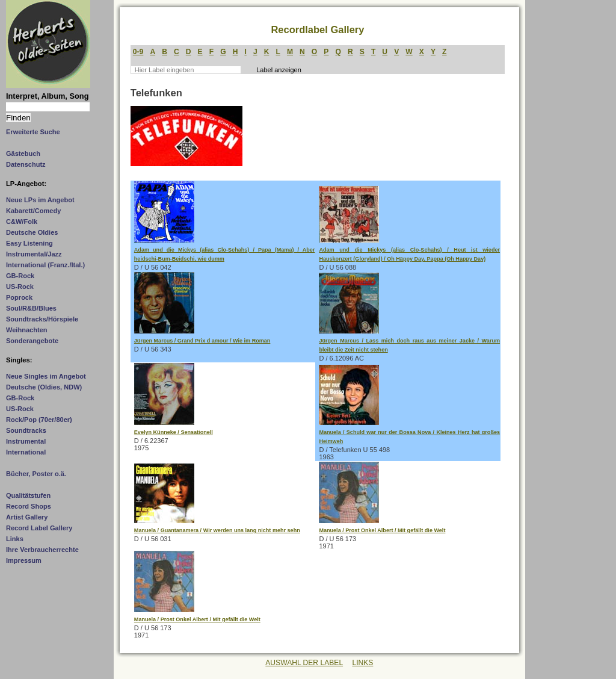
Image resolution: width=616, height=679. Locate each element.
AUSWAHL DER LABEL (304, 663)
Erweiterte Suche (33, 132)
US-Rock (20, 287)
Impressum (24, 560)
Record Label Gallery (39, 528)
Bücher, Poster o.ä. (36, 474)
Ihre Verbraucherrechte (42, 550)
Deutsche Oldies (32, 232)
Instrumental (26, 441)
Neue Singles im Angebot (46, 376)
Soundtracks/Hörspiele (42, 319)
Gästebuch (23, 153)
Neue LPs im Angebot (40, 200)
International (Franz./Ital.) (45, 265)
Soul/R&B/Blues (31, 308)
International (26, 452)
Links (15, 539)
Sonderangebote (32, 341)
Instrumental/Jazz (34, 254)
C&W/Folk (22, 222)
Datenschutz (26, 164)
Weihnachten (26, 330)
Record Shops (29, 506)
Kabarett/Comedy (33, 211)
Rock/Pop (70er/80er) (39, 420)
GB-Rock (20, 276)
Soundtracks (26, 430)
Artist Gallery (27, 517)
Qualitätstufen (28, 495)
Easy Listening (29, 243)
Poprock (19, 297)
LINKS (362, 663)
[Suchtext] (48, 107)
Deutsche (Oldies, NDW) (44, 387)
